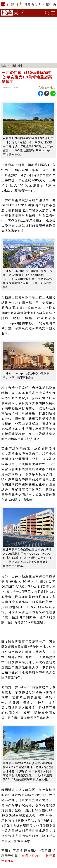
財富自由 (51, 4)
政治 (41, 4)
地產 (3, 66)
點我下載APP (32, 856)
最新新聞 (17, 66)
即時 (28, 4)
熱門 (35, 4)
